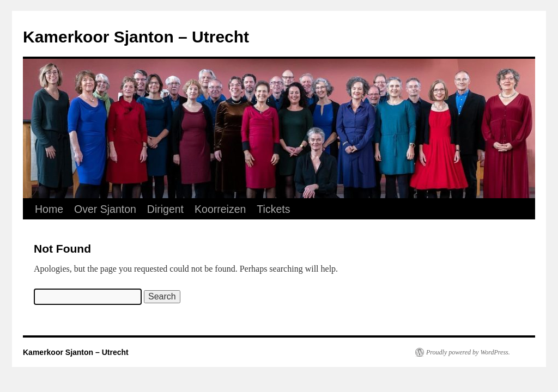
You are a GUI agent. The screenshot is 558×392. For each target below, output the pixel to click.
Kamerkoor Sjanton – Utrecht (136, 37)
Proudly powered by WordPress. (468, 352)
